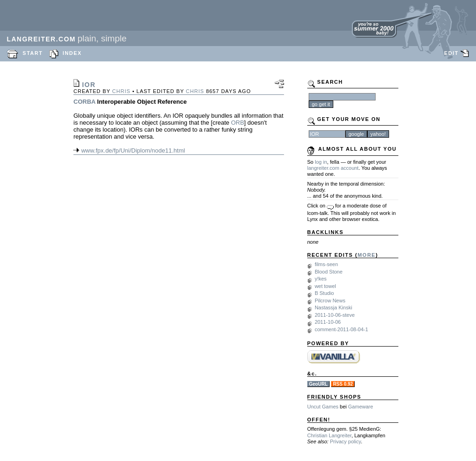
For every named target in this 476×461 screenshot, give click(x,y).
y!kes (321, 279)
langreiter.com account (333, 168)
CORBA (84, 102)
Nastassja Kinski (334, 307)
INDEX (72, 53)
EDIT (451, 53)
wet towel (325, 286)
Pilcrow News (330, 301)
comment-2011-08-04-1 (341, 329)
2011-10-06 (328, 322)
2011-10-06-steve (335, 315)
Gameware (361, 407)
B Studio (324, 293)
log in (321, 162)
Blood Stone (329, 272)
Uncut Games (323, 407)
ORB (238, 123)
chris (121, 91)
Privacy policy (345, 441)
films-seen (326, 264)
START (33, 53)
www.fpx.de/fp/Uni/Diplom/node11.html (133, 150)
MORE (367, 255)
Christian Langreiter (329, 435)
